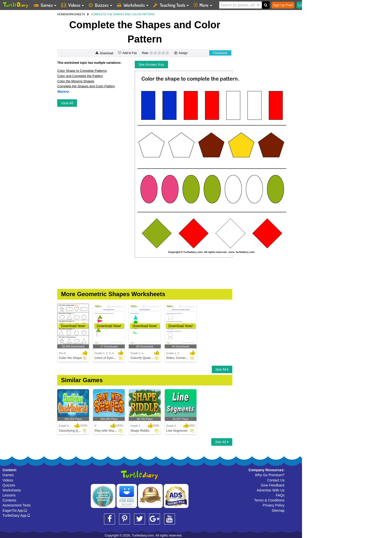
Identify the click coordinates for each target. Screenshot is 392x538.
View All (67, 103)
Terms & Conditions (269, 500)
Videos (8, 480)
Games (8, 475)
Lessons (9, 495)
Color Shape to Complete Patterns (82, 71)
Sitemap (278, 510)
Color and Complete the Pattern (80, 76)
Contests (9, 500)
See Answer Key (151, 65)
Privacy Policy (274, 505)
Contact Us (276, 480)
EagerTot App (15, 510)
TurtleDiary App (16, 515)
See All (222, 369)
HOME (61, 14)
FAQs (280, 495)
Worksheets (12, 490)
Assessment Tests (17, 505)
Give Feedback (273, 485)
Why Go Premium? (270, 475)
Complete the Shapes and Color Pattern (86, 86)
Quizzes (9, 485)
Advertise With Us (271, 490)
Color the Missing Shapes (76, 81)
